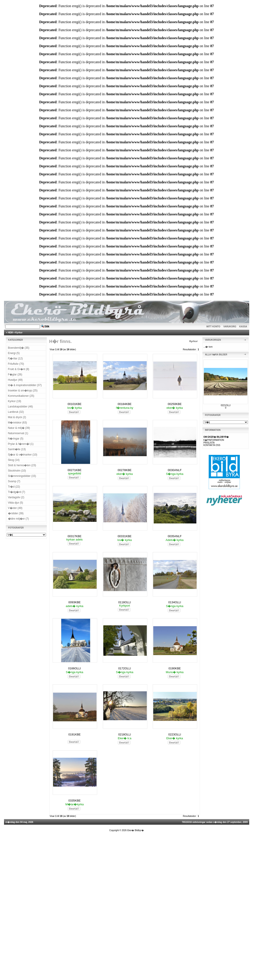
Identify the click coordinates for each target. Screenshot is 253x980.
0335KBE (75, 801)
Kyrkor (19, 333)
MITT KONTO (213, 327)
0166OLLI (75, 668)
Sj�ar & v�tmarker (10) (23, 455)
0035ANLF (175, 536)
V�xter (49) (15, 508)
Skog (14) (14, 460)
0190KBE (175, 668)
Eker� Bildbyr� (136, 830)
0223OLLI (175, 734)
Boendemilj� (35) (19, 348)
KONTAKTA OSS (212, 445)
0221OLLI (226, 405)
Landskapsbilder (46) (21, 407)
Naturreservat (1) (18, 433)
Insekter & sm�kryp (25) (23, 391)
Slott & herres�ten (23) (22, 465)
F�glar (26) (15, 375)
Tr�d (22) (14, 487)
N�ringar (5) (16, 439)
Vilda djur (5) (16, 503)
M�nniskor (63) (17, 423)
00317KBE (74, 536)
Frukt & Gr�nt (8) (19, 369)
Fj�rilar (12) (15, 358)
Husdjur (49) (15, 380)
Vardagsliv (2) (16, 497)
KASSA (243, 327)
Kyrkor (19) (15, 401)
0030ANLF (175, 470)
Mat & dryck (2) (17, 417)
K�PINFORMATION (214, 440)
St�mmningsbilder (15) (22, 476)
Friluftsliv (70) (16, 364)
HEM (10, 333)
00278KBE (125, 470)
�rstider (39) (16, 513)
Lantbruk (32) (16, 412)
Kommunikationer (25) (21, 396)
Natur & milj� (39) (19, 428)
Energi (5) (14, 353)
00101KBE (74, 404)
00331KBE (125, 536)
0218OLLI (124, 734)
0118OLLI (124, 602)
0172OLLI (124, 668)
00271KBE (74, 470)
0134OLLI (175, 602)
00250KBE (175, 404)
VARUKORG (230, 327)
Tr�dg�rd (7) (17, 492)
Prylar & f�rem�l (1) (21, 444)
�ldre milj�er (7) (19, 519)
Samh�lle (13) (17, 449)
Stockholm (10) (17, 471)
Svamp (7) (14, 481)
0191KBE (75, 734)
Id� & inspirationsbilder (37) (25, 385)
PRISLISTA (209, 443)
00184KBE (125, 404)
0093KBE (75, 602)
